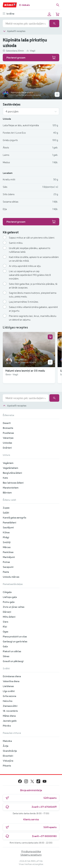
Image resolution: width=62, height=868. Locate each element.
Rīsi (5, 627)
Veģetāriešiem (10, 468)
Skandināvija (10, 751)
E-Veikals (25, 5)
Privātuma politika (31, 851)
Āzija (6, 746)
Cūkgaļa (7, 592)
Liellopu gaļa (10, 597)
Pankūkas (8, 552)
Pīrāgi (6, 537)
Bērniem (7, 492)
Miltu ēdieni (9, 617)
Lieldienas (8, 686)
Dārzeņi (7, 612)
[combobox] (25, 23)
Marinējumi (9, 557)
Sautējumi (8, 527)
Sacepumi (8, 567)
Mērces (7, 547)
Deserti (7, 423)
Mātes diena (9, 716)
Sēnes (6, 656)
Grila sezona (9, 696)
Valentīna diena (11, 681)
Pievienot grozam (31, 58)
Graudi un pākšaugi (13, 661)
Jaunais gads (10, 721)
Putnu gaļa (9, 602)
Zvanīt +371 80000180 (31, 836)
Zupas (6, 508)
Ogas (6, 631)
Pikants (7, 765)
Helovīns (8, 701)
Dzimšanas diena (12, 676)
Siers (6, 622)
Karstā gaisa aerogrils (15, 517)
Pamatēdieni (9, 522)
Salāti (6, 513)
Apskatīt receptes (14, 31)
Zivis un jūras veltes (14, 607)
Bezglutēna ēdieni (12, 473)
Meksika (7, 741)
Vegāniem (8, 463)
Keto (5, 478)
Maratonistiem (11, 488)
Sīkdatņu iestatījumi (31, 855)
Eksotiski (8, 756)
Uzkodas (7, 443)
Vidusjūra (8, 761)
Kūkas (6, 532)
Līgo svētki (9, 691)
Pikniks (7, 726)
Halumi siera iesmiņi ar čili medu (25, 371)
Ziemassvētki (10, 706)
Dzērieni (7, 448)
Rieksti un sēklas (12, 651)
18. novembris (10, 711)
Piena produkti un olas (15, 636)
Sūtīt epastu (31, 798)
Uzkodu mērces (11, 577)
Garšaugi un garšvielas (15, 641)
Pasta (6, 572)
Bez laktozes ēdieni (13, 483)
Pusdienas (8, 433)
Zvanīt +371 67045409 (31, 807)
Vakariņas (8, 438)
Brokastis (8, 428)
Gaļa (5, 646)
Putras (6, 562)
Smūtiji (7, 542)
